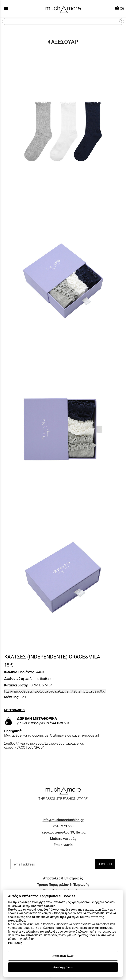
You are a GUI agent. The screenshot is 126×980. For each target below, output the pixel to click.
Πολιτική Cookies (43, 906)
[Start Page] (63, 8)
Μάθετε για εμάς (63, 839)
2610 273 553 (63, 826)
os (24, 697)
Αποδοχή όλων (63, 967)
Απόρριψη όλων (63, 956)
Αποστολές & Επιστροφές (63, 878)
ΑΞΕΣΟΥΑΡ (65, 42)
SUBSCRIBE (105, 864)
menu (6, 8)
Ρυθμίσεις (15, 943)
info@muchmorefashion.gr (63, 820)
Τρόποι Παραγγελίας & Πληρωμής (63, 885)
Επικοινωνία (63, 845)
